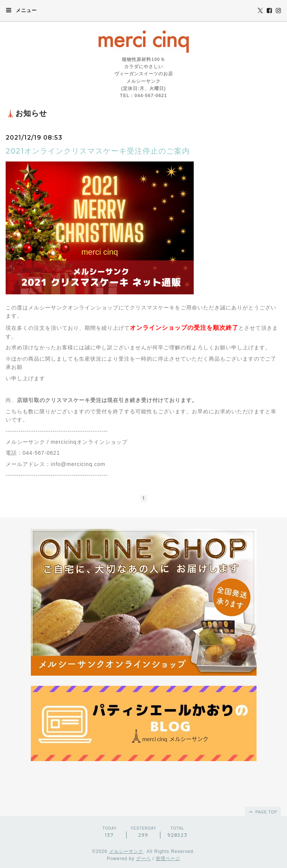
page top (263, 812)
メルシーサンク (126, 851)
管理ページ (168, 859)
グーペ (143, 859)
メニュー (21, 10)
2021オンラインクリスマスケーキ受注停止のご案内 (98, 151)
